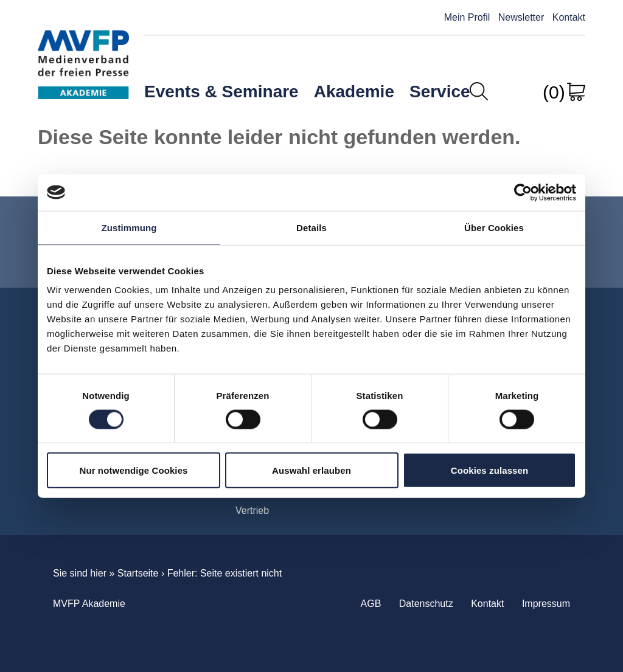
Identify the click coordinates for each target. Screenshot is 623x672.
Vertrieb (252, 511)
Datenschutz (426, 604)
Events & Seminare (221, 92)
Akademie (354, 92)
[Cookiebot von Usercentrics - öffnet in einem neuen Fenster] (523, 192)
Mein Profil (467, 17)
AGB (371, 604)
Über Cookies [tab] (494, 227)
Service (440, 92)
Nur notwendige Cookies (133, 470)
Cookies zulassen (489, 470)
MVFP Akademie (83, 54)
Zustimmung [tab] (129, 227)
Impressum (546, 604)
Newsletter (521, 17)
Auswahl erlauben (311, 470)
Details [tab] (311, 227)
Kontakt (569, 17)
